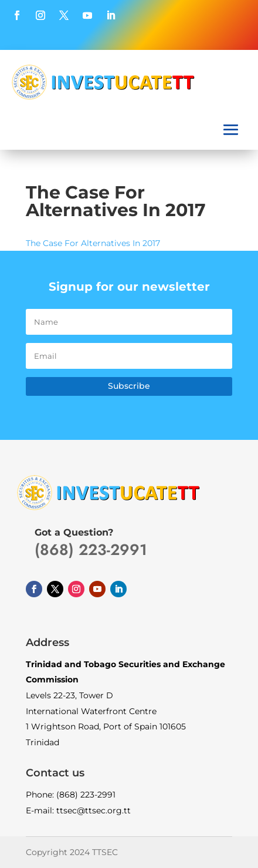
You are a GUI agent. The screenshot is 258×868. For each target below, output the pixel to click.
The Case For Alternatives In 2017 (93, 243)
